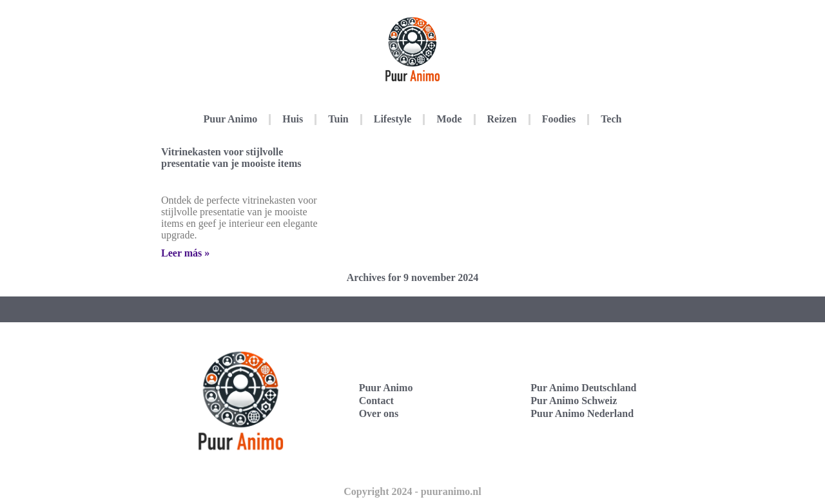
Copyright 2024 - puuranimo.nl (412, 491)
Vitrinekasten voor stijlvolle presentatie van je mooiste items (231, 158)
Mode (449, 119)
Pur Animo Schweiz (574, 401)
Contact (376, 401)
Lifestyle (393, 119)
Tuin (338, 119)
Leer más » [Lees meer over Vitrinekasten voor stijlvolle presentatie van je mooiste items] (185, 253)
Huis (293, 119)
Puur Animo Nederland (582, 413)
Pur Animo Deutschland (583, 388)
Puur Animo (231, 119)
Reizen (502, 119)
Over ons (379, 413)
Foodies (559, 119)
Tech (611, 119)
